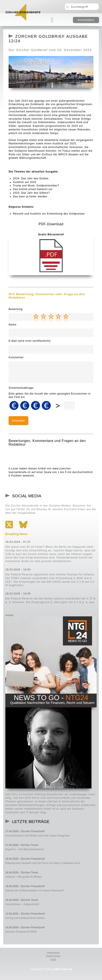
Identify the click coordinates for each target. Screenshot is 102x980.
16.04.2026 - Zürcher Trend (22, 873)
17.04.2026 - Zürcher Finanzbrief (25, 831)
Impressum (53, 953)
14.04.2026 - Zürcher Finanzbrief (25, 914)
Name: (13, 325)
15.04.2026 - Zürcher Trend (22, 900)
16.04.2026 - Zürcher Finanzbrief (25, 859)
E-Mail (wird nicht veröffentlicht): (30, 341)
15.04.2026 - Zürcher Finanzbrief (25, 886)
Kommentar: (16, 357)
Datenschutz (53, 956)
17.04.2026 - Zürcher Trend (22, 845)
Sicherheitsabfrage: (21, 388)
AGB (53, 960)
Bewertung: (16, 309)
